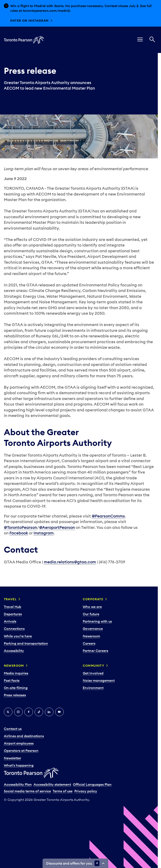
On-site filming (16, 688)
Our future (91, 614)
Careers (89, 643)
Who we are (92, 607)
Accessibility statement (52, 784)
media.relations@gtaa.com (70, 562)
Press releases (15, 695)
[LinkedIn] (49, 712)
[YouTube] (59, 712)
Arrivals (10, 621)
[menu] (140, 40)
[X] (8, 712)
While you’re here (18, 636)
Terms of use (63, 791)
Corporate (93, 599)
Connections (14, 629)
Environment (93, 688)
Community (94, 666)
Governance (93, 629)
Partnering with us (97, 621)
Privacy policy (86, 791)
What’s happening (19, 765)
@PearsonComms (108, 516)
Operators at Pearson (21, 751)
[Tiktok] (39, 712)
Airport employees (19, 743)
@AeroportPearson (57, 527)
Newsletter (13, 758)
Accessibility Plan (18, 784)
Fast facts (12, 680)
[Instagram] (18, 712)
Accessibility (14, 651)
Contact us (13, 729)
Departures (13, 614)
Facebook (19, 533)
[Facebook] (29, 712)
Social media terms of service (27, 791)
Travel (10, 599)
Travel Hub (13, 607)
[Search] (152, 40)
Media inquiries (16, 673)
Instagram (44, 533)
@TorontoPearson (20, 527)
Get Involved (93, 673)
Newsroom (91, 636)
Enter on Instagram (29, 21)
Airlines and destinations (24, 736)
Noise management (99, 680)
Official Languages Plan (92, 784)
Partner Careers (95, 651)
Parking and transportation (26, 643)
